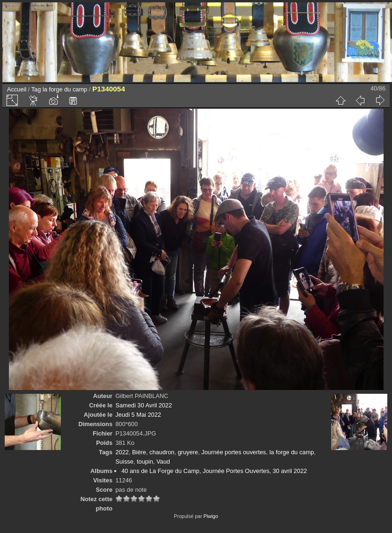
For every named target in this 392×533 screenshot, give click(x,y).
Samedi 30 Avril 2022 (144, 405)
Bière (139, 452)
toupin (145, 462)
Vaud (163, 462)
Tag (36, 89)
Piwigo (211, 516)
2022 (122, 452)
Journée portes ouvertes (234, 452)
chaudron (162, 452)
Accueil (17, 89)
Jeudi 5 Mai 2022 (138, 415)
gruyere (188, 452)
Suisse (124, 462)
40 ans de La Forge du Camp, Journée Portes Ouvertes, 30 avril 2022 (214, 471)
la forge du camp (65, 89)
